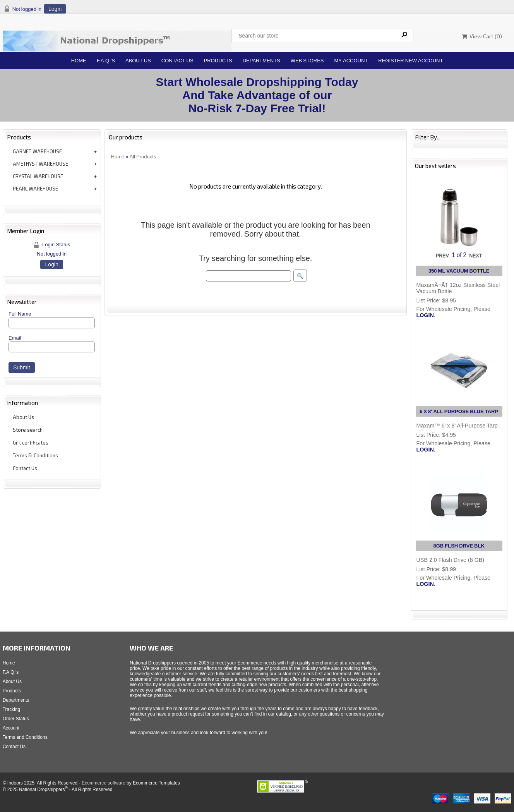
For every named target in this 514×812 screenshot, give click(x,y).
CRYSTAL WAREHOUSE (38, 176)
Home (79, 61)
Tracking (12, 709)
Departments (261, 61)
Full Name (20, 314)
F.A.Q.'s (106, 61)
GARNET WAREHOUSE (37, 151)
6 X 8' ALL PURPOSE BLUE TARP (459, 411)
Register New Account (410, 61)
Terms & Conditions (35, 455)
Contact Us (177, 61)
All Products (143, 157)
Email (15, 338)
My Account (351, 61)
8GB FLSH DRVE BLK (459, 546)
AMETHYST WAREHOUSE (40, 164)
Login (55, 9)
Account (11, 728)
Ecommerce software (104, 783)
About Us (138, 61)
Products (218, 61)
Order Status (16, 719)
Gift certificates (31, 443)
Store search (28, 430)
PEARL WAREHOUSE (35, 189)
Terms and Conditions (25, 737)
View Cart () (482, 36)
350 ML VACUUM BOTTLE (459, 271)
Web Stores (307, 61)
